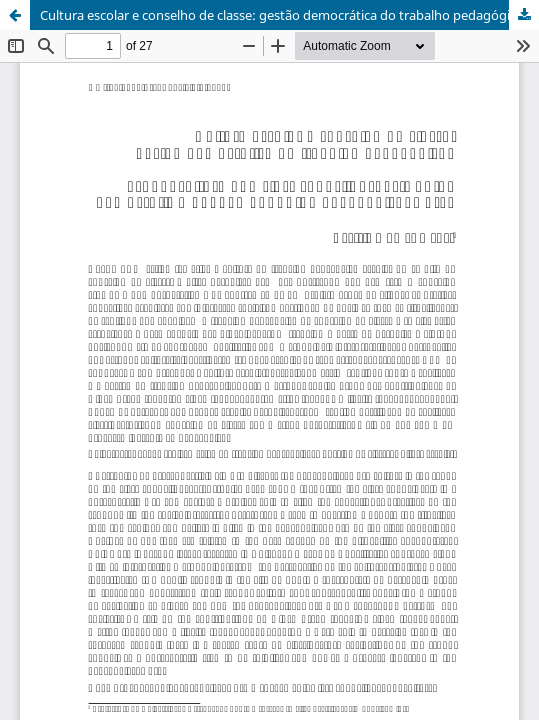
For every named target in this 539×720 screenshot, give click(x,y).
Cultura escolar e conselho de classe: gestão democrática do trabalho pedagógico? (285, 15)
